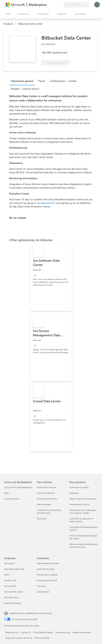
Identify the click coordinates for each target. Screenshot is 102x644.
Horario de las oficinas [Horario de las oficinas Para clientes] (46, 487)
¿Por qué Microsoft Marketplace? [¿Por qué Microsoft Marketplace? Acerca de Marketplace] (18, 487)
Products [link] (8, 24)
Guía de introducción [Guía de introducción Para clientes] (46, 493)
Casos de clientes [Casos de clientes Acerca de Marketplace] (12, 499)
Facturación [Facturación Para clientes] (42, 519)
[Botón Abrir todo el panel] (8, 14)
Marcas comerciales (82, 632)
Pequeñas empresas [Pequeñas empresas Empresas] (13, 603)
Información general (22, 81)
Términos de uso (63, 632)
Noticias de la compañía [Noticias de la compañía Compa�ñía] (47, 575)
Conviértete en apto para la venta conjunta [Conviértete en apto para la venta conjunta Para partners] (81, 520)
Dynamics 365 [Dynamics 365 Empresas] (10, 580)
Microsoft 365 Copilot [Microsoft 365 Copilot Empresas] (14, 592)
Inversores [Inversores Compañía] (41, 586)
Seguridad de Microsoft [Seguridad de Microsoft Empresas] (14, 569)
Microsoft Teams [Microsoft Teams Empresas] (11, 597)
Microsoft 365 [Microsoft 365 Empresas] (10, 586)
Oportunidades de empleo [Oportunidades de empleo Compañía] (48, 563)
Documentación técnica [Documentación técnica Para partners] (80, 504)
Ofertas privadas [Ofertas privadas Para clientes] (44, 504)
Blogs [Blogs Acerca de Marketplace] (7, 493)
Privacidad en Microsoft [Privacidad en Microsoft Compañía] (47, 580)
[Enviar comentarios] (48, 5)
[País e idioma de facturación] (76, 5)
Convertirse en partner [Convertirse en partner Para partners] (79, 487)
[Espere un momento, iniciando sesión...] (97, 5)
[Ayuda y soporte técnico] (52, 5)
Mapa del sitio (12, 632)
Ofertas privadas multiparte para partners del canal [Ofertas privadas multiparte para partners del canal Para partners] (83, 546)
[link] (51, 277)
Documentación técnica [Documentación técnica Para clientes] (47, 499)
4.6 (44, 52)
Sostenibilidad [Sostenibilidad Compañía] (43, 592)
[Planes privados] (61, 5)
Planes (42, 81)
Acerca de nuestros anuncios (19, 638)
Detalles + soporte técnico (25, 89)
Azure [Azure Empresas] (7, 575)
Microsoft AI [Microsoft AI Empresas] (9, 563)
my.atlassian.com (46, 203)
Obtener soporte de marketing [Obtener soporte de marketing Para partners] (82, 499)
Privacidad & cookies (43, 632)
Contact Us (26, 632)
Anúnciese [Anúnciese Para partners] (74, 493)
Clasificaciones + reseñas (63, 81)
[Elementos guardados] (57, 5)
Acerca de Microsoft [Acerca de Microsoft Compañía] (45, 569)
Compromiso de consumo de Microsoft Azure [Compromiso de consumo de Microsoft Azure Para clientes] (49, 511)
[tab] (23, 81)
